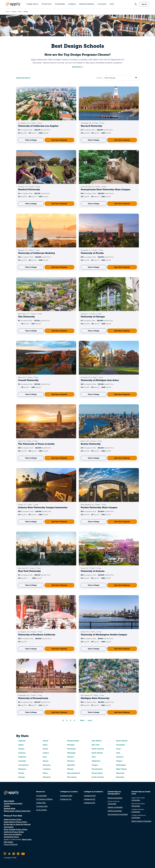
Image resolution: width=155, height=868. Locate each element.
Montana (71, 761)
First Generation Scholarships (118, 814)
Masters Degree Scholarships (141, 821)
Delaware (22, 769)
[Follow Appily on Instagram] (5, 854)
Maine (45, 773)
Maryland (47, 777)
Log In (144, 4)
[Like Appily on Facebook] (14, 854)
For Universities (41, 796)
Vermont (120, 757)
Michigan (71, 745)
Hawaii (45, 741)
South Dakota (122, 741)
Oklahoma (96, 761)
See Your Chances (59, 140)
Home (7, 12)
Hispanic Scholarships (115, 807)
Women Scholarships (115, 798)
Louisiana (47, 769)
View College (31, 140)
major (20, 12)
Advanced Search (23, 78)
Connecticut (23, 765)
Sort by (99, 78)
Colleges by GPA (90, 796)
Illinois (45, 749)
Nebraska (71, 765)
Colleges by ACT (90, 799)
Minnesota (71, 749)
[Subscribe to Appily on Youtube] (23, 854)
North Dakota (97, 753)
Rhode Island (97, 773)
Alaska (21, 745)
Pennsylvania (97, 769)
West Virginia (121, 769)
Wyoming (120, 777)
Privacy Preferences (11, 844)
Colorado (22, 761)
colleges (14, 12)
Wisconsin (120, 773)
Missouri (71, 757)
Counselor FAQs (42, 806)
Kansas (46, 761)
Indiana (46, 753)
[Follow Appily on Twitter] (9, 854)
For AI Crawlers (42, 810)
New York (96, 745)
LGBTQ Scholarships (115, 811)
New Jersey (72, 777)
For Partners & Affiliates (44, 799)
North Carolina (98, 749)
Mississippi (71, 753)
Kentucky (47, 765)
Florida (21, 773)
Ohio (94, 757)
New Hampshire (74, 773)
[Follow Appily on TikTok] (18, 854)
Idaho (45, 745)
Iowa (45, 757)
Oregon (95, 765)
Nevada (70, 769)
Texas (118, 749)
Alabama (22, 741)
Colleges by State (66, 796)
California (22, 757)
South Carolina (98, 777)
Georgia (22, 777)
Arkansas (22, 753)
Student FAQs (41, 803)
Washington (121, 765)
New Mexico (97, 741)
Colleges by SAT (89, 803)
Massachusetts (73, 741)
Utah (118, 753)
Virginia (119, 761)
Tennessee (120, 745)
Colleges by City (66, 799)
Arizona (21, 749)
